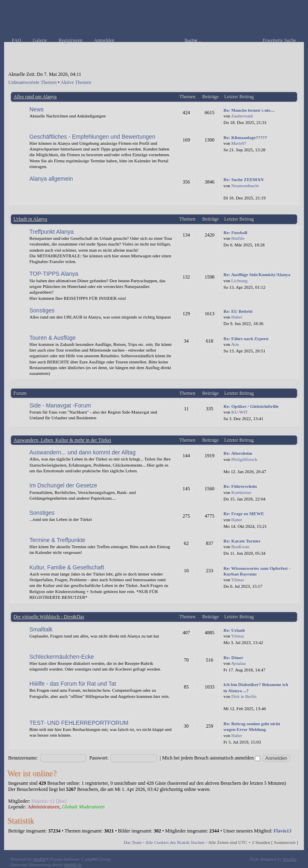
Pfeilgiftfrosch (244, 459)
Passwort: (99, 758)
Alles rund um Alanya (35, 97)
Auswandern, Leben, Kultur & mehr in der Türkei (62, 440)
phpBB (39, 859)
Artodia (290, 859)
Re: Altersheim (238, 453)
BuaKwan (240, 547)
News (37, 109)
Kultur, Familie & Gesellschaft (67, 567)
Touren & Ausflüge (53, 338)
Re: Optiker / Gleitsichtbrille (251, 406)
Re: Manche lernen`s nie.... (249, 110)
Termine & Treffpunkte (57, 540)
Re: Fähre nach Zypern (246, 339)
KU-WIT (239, 412)
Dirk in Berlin (244, 696)
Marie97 (239, 143)
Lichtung (239, 281)
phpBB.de (73, 865)
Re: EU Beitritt (238, 311)
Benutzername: (23, 758)
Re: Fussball (235, 232)
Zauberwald (242, 116)
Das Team (133, 842)
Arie (235, 344)
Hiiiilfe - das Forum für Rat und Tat (73, 684)
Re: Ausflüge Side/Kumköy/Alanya (257, 275)
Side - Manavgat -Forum (60, 405)
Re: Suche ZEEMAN (243, 179)
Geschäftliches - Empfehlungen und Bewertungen (92, 137)
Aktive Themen (76, 82)
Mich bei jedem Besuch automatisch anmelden (211, 758)
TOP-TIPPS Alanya (54, 274)
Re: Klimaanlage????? (245, 137)
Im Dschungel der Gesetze (63, 485)
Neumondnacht (245, 186)
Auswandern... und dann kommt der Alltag (83, 452)
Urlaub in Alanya (30, 219)
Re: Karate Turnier (242, 541)
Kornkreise (241, 492)
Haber (237, 317)
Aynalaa (239, 663)
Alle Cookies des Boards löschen (175, 842)
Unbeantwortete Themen (32, 82)
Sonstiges (42, 310)
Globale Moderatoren (84, 807)
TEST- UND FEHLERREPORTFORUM (79, 723)
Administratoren (43, 807)
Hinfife (238, 238)
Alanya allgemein (51, 179)
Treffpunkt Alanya (51, 232)
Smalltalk (41, 629)
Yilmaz (238, 580)
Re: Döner (233, 658)
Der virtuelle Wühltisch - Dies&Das (49, 617)
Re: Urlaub (234, 630)
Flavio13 (283, 831)
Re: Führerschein (240, 486)
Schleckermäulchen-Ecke (62, 657)
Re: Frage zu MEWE (244, 514)
